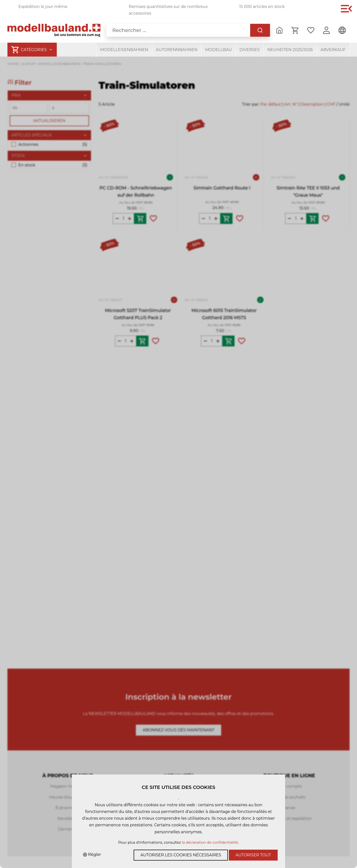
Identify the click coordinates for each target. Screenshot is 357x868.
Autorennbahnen (177, 50)
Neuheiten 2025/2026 (290, 50)
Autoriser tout (253, 855)
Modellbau (218, 50)
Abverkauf (333, 50)
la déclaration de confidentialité (210, 842)
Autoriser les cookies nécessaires (181, 855)
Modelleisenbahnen (124, 50)
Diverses (250, 50)
